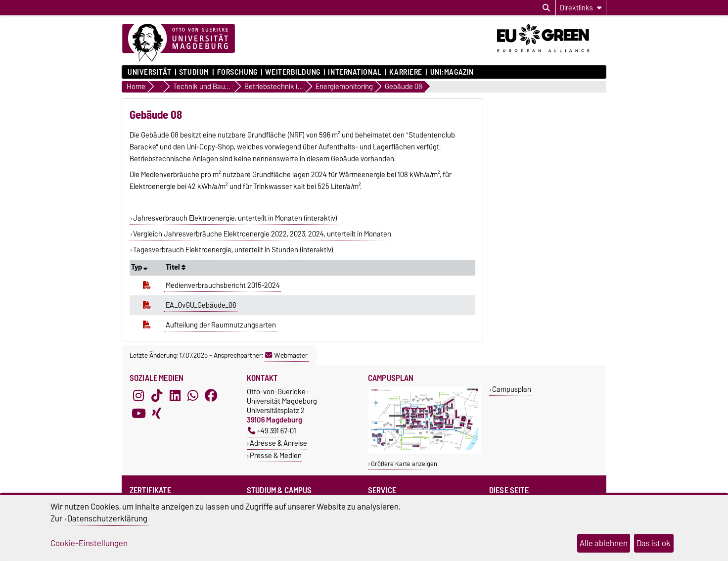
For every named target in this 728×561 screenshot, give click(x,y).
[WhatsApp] (193, 396)
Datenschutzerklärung (107, 518)
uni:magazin (452, 72)
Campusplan (512, 389)
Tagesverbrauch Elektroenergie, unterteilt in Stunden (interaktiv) (233, 250)
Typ (139, 267)
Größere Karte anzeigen (404, 464)
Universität (149, 72)
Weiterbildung (293, 72)
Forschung (237, 72)
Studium (194, 72)
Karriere (406, 72)
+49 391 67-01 (272, 431)
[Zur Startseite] (179, 43)
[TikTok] (157, 396)
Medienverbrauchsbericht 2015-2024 (223, 285)
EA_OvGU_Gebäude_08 (201, 305)
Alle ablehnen (604, 543)
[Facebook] (211, 396)
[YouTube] (138, 414)
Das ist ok (654, 543)
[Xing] (157, 414)
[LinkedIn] (175, 396)
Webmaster (286, 355)
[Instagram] (138, 396)
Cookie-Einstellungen (89, 543)
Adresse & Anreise (278, 443)
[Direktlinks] (581, 8)
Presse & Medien (276, 455)
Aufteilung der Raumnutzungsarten (221, 325)
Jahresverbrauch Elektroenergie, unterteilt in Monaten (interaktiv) (235, 218)
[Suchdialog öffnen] (546, 8)
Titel (176, 267)
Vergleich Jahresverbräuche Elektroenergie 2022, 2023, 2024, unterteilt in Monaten (262, 234)
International (355, 72)
